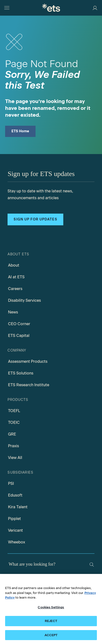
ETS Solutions (21, 373)
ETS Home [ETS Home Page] (20, 131)
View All (15, 458)
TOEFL (14, 411)
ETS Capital (19, 336)
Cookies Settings (51, 609)
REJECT (51, 623)
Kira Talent (18, 507)
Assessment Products (28, 361)
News (13, 312)
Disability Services (24, 300)
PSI (11, 483)
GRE (12, 434)
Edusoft (15, 495)
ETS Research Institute (29, 385)
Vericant (15, 530)
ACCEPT (51, 637)
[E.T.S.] (51, 8)
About (14, 265)
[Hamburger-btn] (7, 8)
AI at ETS (16, 277)
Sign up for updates (35, 219)
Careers (15, 289)
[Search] (92, 565)
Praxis (14, 446)
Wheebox (17, 542)
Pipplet (14, 519)
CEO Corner (19, 324)
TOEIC (14, 422)
